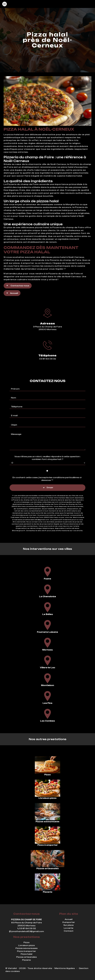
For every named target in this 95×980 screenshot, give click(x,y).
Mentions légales (65, 968)
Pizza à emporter (27, 951)
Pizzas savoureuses (27, 948)
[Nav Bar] (5, 4)
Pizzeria (26, 960)
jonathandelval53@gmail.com (26, 931)
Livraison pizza (27, 945)
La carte (69, 928)
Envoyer (50, 477)
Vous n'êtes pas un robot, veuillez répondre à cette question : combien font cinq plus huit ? (47, 448)
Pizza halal (26, 954)
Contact (69, 931)
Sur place (69, 925)
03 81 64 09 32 (27, 928)
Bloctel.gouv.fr (19, 520)
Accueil (12, 283)
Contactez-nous (18, 275)
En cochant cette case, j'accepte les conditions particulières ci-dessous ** (47, 468)
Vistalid (12, 968)
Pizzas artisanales (27, 957)
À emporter (69, 922)
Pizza (26, 942)
